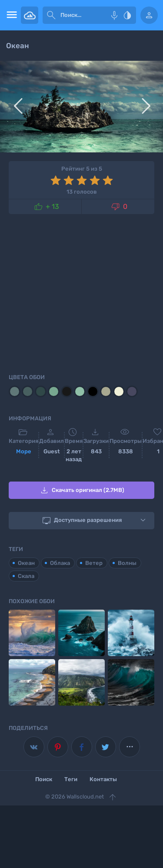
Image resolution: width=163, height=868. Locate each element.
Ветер (94, 563)
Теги (71, 779)
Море (24, 451)
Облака (60, 563)
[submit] (51, 15)
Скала (26, 576)
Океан (26, 563)
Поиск (44, 779)
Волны (127, 563)
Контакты (103, 779)
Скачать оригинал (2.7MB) (82, 490)
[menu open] (10, 15)
